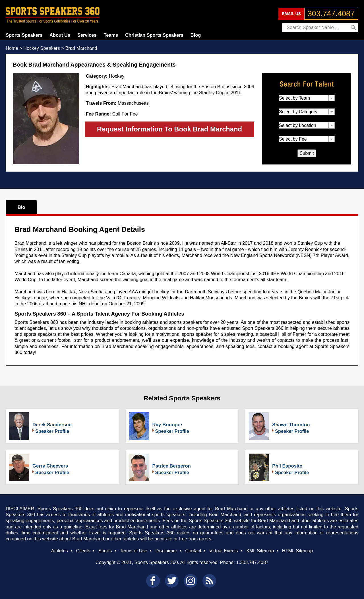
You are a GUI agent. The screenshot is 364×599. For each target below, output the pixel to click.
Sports (105, 551)
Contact (193, 551)
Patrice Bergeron (172, 466)
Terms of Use (133, 551)
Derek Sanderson (52, 425)
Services (87, 35)
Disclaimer (166, 551)
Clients (83, 551)
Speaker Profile (52, 431)
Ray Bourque (167, 425)
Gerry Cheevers (50, 466)
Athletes (60, 551)
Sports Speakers (24, 35)
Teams (111, 35)
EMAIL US (291, 14)
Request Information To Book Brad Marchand (169, 129)
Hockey (117, 76)
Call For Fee (125, 114)
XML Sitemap (260, 551)
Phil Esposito (287, 466)
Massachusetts (133, 103)
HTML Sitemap (298, 551)
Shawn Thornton (291, 425)
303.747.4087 (331, 14)
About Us (60, 35)
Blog (196, 35)
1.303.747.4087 (252, 562)
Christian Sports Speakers (154, 35)
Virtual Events (224, 551)
